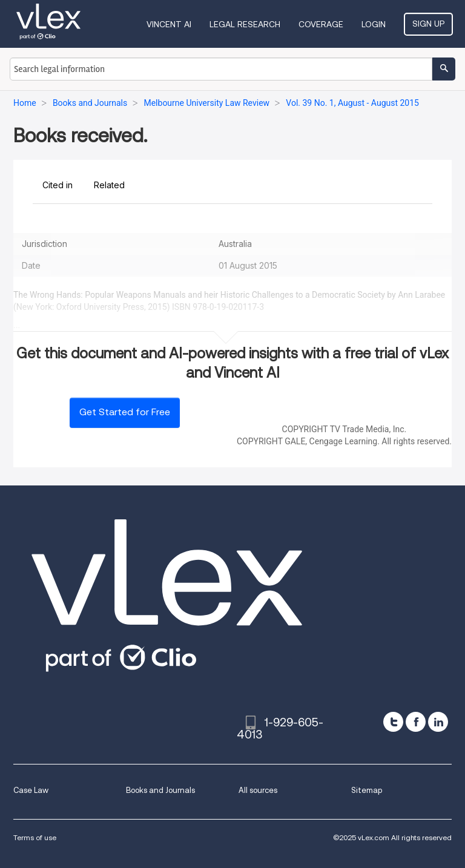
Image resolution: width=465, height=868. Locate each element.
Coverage (321, 24)
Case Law (31, 790)
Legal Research (245, 24)
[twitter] (393, 722)
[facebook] (416, 722)
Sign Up (428, 24)
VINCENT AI (169, 24)
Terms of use (35, 837)
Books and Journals (160, 790)
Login (374, 24)
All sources (258, 790)
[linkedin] (438, 722)
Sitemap (367, 790)
